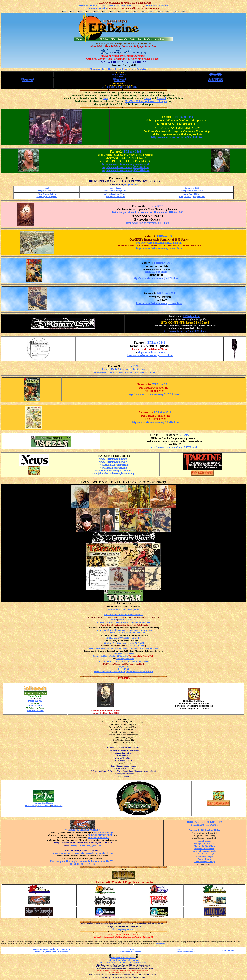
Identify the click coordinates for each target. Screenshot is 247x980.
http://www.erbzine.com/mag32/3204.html (159, 303)
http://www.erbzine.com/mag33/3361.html (159, 249)
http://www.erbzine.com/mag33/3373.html (148, 223)
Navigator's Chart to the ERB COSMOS (51, 949)
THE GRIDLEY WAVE (98, 838)
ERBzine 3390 (184, 117)
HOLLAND (31, 805)
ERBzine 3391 (132, 152)
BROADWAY (44, 805)
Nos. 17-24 (133, 620)
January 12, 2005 (35, 711)
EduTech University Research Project (146, 101)
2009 (126, 87)
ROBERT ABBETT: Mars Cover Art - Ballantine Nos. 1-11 (123, 622)
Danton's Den (98, 6)
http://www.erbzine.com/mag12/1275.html (159, 243)
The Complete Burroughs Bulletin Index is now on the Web (82, 861)
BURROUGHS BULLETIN (101, 835)
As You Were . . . (126, 6)
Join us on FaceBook (157, 6)
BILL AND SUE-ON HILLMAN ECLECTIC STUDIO (123, 963)
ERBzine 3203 (163, 263)
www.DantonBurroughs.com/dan (113, 471)
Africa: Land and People (115, 194)
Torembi (161, 98)
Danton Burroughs (204, 856)
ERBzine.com (228, 950)
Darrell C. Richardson (204, 849)
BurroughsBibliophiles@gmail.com (82, 846)
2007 (117, 87)
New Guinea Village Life (115, 190)
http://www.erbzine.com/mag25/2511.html (154, 394)
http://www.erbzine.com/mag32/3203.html (156, 278)
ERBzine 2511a (163, 413)
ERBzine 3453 (192, 316)
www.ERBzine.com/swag (113, 462)
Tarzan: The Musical (44, 803)
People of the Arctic (47, 190)
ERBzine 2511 (161, 384)
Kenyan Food (199, 197)
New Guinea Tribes (47, 194)
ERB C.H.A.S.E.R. (185, 949)
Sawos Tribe (115, 188)
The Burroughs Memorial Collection (97, 853)
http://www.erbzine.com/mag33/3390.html (177, 137)
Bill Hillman (160, 943)
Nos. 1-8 (113, 620)
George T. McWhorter (62, 853)
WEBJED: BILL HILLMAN (123, 958)
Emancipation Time (125, 659)
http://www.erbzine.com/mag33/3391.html (126, 164)
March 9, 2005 (35, 701)
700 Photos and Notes (115, 197)
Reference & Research (215, 81)
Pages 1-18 (124, 666)
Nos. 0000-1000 (27, 81)
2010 (131, 87)
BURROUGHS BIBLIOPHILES (204, 822)
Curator (76, 853)
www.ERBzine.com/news (113, 459)
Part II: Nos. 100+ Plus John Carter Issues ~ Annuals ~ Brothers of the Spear (124, 648)
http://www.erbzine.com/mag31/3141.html (150, 355)
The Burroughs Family (204, 862)
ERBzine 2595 (130, 366)
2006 (113, 87)
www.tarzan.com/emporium (113, 465)
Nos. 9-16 (122, 620)
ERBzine (83, 6)
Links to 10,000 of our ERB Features (51, 952)
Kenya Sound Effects (192, 194)
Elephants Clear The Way (152, 352)
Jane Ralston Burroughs (204, 854)
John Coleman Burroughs (204, 851)
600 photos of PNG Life (192, 190)
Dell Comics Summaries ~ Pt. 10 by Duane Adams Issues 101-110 (124, 672)
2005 (109, 87)
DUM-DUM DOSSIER (83, 864)
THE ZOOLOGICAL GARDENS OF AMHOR (124, 633)
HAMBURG (57, 805)
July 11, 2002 (35, 706)
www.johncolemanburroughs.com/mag (113, 473)
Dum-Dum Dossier (97, 9)
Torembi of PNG (192, 188)
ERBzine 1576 (187, 435)
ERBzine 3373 (154, 206)
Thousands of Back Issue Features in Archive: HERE (124, 69)
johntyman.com (130, 184)
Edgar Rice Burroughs (104, 832)
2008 (122, 87)
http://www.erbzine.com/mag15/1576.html (174, 447)
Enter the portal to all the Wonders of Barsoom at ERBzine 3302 (148, 212)
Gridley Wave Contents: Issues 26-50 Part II (124, 643)
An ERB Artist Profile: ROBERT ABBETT (124, 615)
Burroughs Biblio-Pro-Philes (204, 830)
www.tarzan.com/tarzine (113, 468)
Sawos (148, 98)
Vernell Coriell (204, 841)
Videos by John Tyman (47, 197)
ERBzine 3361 (166, 236)
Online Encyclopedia (185, 952)
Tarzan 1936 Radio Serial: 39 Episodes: (123, 656)
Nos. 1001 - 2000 (119, 81)
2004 (103, 87)
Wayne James (204, 859)
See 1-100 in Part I (137, 646)
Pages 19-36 (124, 669)
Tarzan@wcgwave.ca (124, 929)
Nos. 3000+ (119, 76)
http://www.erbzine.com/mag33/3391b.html (126, 170)
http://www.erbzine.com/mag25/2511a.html (156, 422)
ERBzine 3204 (166, 293)
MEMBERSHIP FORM (204, 825)
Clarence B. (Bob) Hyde (204, 846)
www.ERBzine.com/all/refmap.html (124, 609)
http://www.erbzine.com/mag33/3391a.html (126, 167)
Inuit (105, 98)
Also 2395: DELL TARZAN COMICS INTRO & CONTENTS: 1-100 (124, 372)
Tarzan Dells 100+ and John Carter (124, 369)
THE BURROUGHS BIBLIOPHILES (83, 830)
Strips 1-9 (136, 638)
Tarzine (111, 6)
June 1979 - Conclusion (124, 653)
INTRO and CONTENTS (156, 272)
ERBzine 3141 (156, 343)
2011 (135, 87)
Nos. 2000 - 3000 (215, 75)
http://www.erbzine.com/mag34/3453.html (185, 331)
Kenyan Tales (185, 197)
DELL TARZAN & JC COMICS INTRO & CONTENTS (124, 661)
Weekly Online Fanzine (130, 952)
